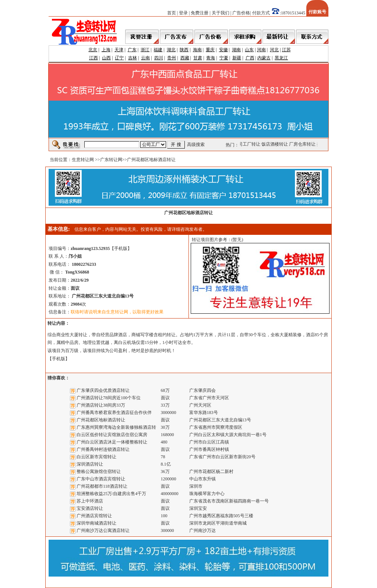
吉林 (133, 58)
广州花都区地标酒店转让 (101, 420)
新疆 (237, 58)
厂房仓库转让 (303, 144)
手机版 (121, 248)
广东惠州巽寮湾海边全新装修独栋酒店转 (116, 427)
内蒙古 (264, 58)
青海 (211, 58)
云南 (145, 58)
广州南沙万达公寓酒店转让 (103, 530)
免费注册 (200, 13)
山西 (106, 58)
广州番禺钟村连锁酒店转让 (103, 449)
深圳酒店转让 (90, 464)
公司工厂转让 (248, 144)
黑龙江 (281, 58)
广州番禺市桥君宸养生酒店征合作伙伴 (114, 413)
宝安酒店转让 (90, 508)
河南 (261, 50)
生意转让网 (83, 160)
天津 (119, 50)
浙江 (145, 50)
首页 (172, 13)
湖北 (171, 50)
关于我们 (221, 13)
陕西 (184, 50)
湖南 (236, 50)
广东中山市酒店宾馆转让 (101, 479)
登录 (183, 13)
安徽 (223, 50)
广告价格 (241, 13)
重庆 (210, 50)
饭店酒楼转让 (275, 144)
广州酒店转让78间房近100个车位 (109, 398)
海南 (197, 50)
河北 (274, 50)
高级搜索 (196, 145)
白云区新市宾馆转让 (96, 457)
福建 (158, 50)
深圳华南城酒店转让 (96, 523)
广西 (250, 58)
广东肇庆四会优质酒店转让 (103, 390)
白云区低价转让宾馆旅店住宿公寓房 (112, 435)
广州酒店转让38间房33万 (101, 405)
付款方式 (261, 13)
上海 (106, 50)
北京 (93, 50)
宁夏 (224, 58)
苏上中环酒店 (90, 501)
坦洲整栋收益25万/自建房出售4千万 (111, 494)
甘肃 (198, 58)
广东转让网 (111, 160)
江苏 (286, 50)
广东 (132, 50)
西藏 (185, 58)
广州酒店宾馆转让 (94, 516)
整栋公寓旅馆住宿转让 (99, 472)
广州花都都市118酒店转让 (102, 486)
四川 (159, 58)
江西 (94, 58)
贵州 (172, 58)
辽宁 (119, 58)
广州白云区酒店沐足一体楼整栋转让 (112, 442)
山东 (249, 50)
